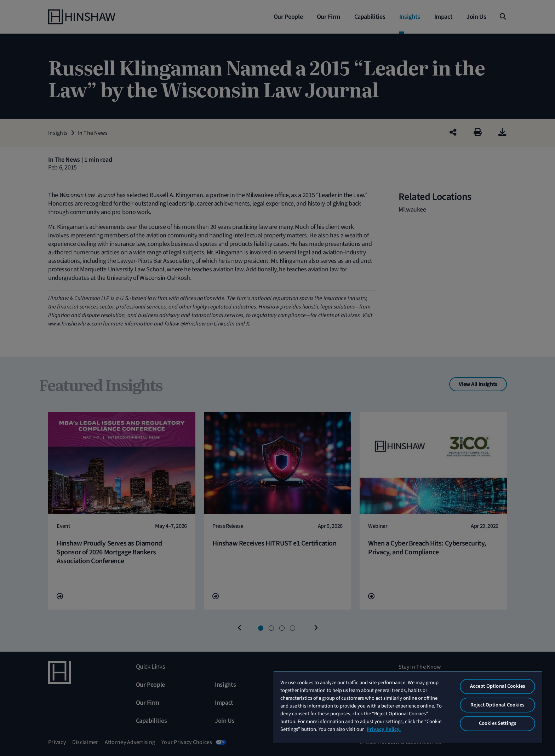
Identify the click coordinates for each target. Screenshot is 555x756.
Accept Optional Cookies (497, 686)
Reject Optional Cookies (497, 705)
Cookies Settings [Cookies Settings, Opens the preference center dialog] (497, 723)
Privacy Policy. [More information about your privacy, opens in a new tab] (384, 729)
